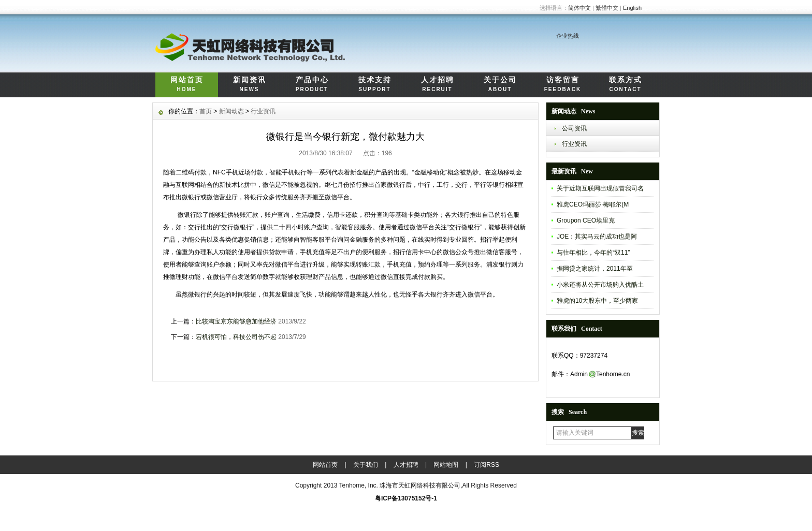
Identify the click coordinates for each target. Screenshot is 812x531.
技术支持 (375, 85)
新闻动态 (231, 111)
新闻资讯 (249, 85)
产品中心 (312, 85)
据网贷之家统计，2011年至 (595, 269)
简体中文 (579, 8)
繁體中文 (607, 8)
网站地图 (446, 465)
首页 (206, 111)
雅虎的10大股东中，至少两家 (597, 301)
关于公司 (500, 85)
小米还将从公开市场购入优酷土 (600, 285)
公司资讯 (574, 128)
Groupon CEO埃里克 (586, 220)
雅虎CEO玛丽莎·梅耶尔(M (593, 204)
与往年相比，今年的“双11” (593, 253)
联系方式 (625, 85)
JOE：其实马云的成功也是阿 (597, 237)
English (632, 8)
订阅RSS (487, 465)
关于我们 (366, 465)
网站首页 (187, 85)
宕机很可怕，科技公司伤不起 (236, 337)
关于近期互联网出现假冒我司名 (600, 188)
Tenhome (352, 485)
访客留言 (563, 85)
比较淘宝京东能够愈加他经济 (236, 321)
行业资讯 (574, 144)
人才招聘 (437, 85)
